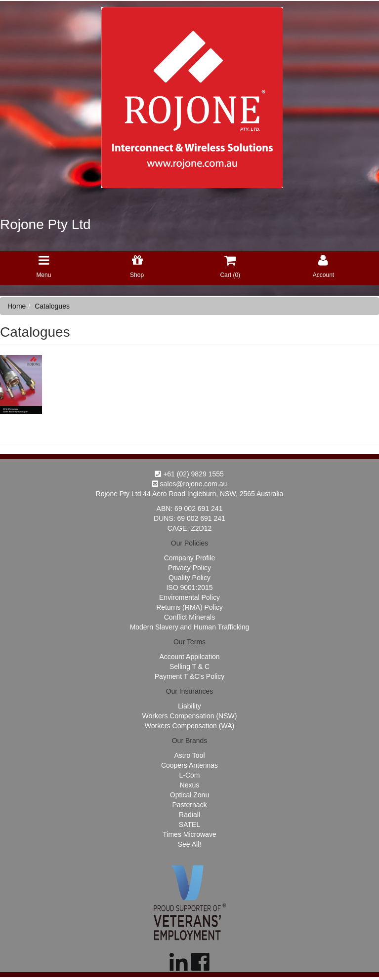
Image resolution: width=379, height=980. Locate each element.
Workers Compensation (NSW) (190, 716)
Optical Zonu (189, 795)
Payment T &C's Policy (189, 676)
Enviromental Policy (189, 597)
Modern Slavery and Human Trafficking (190, 627)
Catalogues (52, 306)
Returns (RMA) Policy (189, 607)
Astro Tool (190, 755)
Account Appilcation (189, 657)
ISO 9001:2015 (189, 588)
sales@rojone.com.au (190, 484)
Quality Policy (189, 578)
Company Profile (190, 558)
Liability (189, 706)
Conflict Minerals (189, 617)
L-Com (189, 775)
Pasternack (189, 805)
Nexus (190, 785)
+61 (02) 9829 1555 (189, 474)
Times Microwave (189, 834)
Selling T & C (189, 666)
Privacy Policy (189, 568)
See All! (189, 844)
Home (17, 306)
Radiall (189, 815)
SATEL (189, 824)
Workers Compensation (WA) (189, 726)
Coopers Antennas (189, 765)
